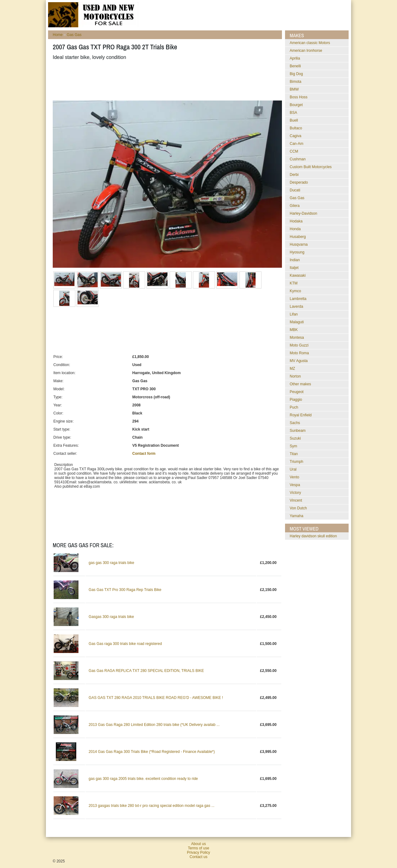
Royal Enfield (301, 415)
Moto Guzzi (299, 345)
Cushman (298, 159)
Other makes (300, 384)
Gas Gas (74, 35)
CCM (294, 151)
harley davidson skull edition (313, 536)
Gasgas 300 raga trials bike (111, 617)
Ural (293, 469)
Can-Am (297, 144)
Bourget (296, 105)
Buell (294, 120)
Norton (295, 376)
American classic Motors (310, 43)
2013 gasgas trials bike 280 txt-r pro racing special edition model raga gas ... (152, 806)
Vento (294, 477)
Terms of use (199, 848)
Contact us (198, 857)
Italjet (294, 268)
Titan (294, 454)
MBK (294, 330)
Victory (295, 493)
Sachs (295, 423)
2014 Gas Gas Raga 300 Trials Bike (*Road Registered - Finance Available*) (152, 752)
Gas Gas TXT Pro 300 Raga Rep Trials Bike (125, 590)
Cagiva (295, 136)
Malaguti (297, 322)
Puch (294, 407)
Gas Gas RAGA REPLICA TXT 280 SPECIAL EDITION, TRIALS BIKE (146, 671)
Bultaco (296, 128)
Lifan (294, 314)
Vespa (295, 485)
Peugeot (297, 392)
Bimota (295, 82)
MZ (292, 369)
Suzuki (295, 438)
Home (58, 35)
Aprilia (295, 58)
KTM (294, 283)
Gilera (295, 206)
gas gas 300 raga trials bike (112, 563)
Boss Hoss (299, 97)
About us (198, 844)
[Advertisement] (166, 80)
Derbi (294, 175)
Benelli (295, 66)
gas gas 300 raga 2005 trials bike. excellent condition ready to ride (143, 779)
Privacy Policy (199, 852)
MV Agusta (299, 361)
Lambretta (298, 299)
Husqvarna (299, 244)
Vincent (296, 500)
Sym (293, 446)
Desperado (299, 182)
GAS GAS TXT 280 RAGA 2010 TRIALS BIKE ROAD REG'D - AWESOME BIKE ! (156, 698)
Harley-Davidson (303, 213)
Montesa (297, 338)
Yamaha (297, 516)
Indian (295, 260)
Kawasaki (298, 275)
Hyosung (297, 252)
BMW (294, 89)
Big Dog (296, 74)
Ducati (295, 190)
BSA (293, 113)
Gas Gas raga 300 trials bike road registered (125, 644)
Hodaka (296, 221)
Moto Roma (299, 353)
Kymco (295, 291)
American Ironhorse (306, 51)
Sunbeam (298, 431)
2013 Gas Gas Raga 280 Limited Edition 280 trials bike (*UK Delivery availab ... (154, 725)
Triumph (297, 462)
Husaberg (298, 237)
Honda (295, 229)
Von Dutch (298, 508)
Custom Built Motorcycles (311, 167)
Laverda (296, 306)
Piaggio (296, 400)
